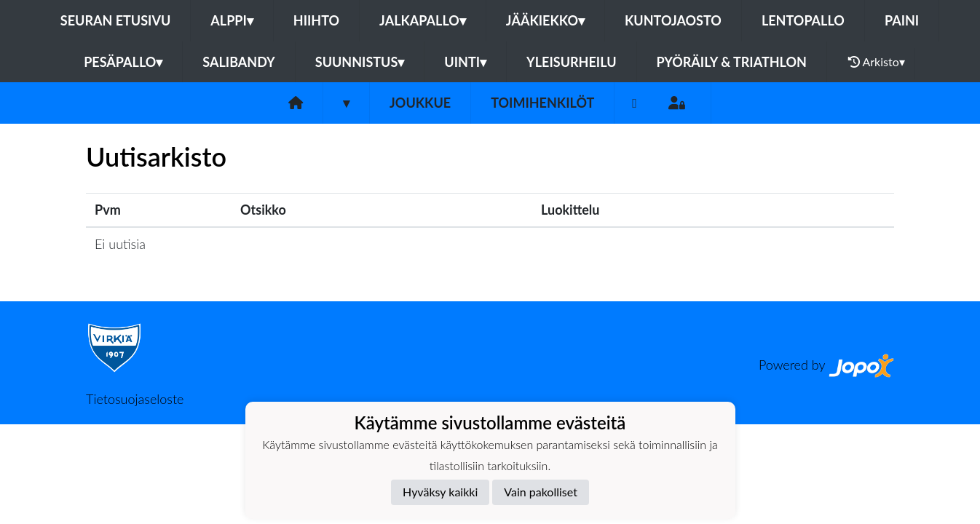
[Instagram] (635, 103)
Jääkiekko (545, 20)
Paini (902, 20)
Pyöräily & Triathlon (732, 62)
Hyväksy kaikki (440, 492)
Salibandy (238, 62)
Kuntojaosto (673, 20)
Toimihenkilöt (542, 103)
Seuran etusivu (116, 20)
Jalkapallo (423, 20)
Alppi (232, 20)
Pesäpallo (123, 62)
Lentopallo (803, 20)
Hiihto (316, 20)
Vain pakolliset (541, 492)
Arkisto (877, 62)
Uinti (465, 62)
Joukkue (420, 103)
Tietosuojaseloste (135, 399)
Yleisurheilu (571, 62)
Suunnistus (360, 62)
